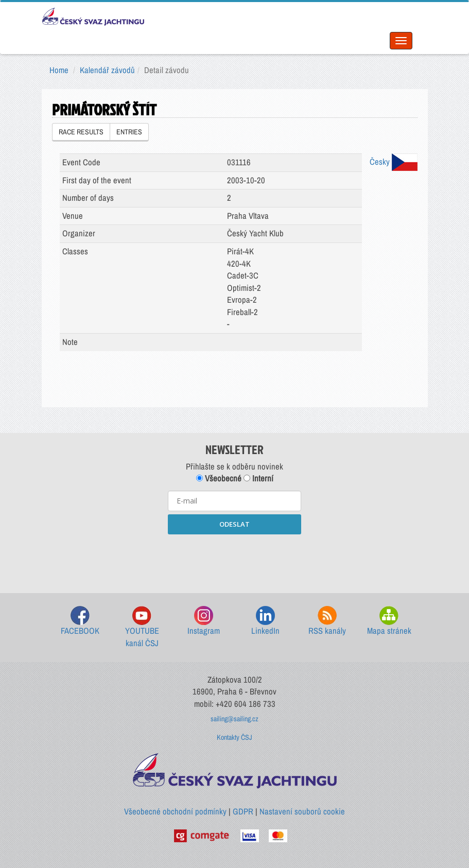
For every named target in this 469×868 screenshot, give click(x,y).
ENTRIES (129, 132)
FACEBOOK (80, 621)
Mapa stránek (389, 621)
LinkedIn (265, 621)
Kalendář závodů (107, 70)
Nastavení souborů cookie (302, 811)
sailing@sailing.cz (234, 719)
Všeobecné (219, 478)
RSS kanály (327, 621)
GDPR (243, 811)
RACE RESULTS (81, 132)
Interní (258, 478)
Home (59, 70)
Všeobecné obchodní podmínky (175, 811)
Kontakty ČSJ (234, 737)
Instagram (204, 621)
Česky (394, 162)
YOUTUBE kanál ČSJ (142, 627)
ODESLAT (234, 524)
